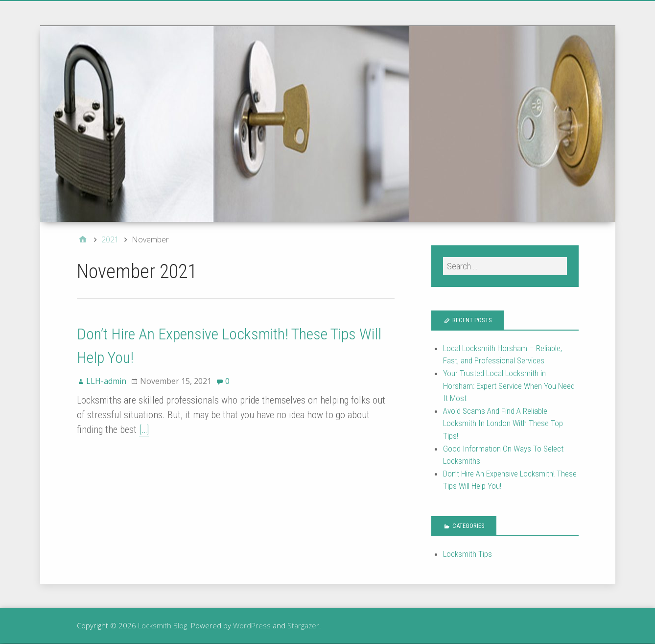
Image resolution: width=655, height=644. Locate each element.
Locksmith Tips (468, 554)
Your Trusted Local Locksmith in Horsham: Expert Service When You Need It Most (509, 386)
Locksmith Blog (163, 625)
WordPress (252, 625)
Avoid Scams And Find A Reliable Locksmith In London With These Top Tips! (503, 423)
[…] (144, 429)
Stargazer (303, 625)
